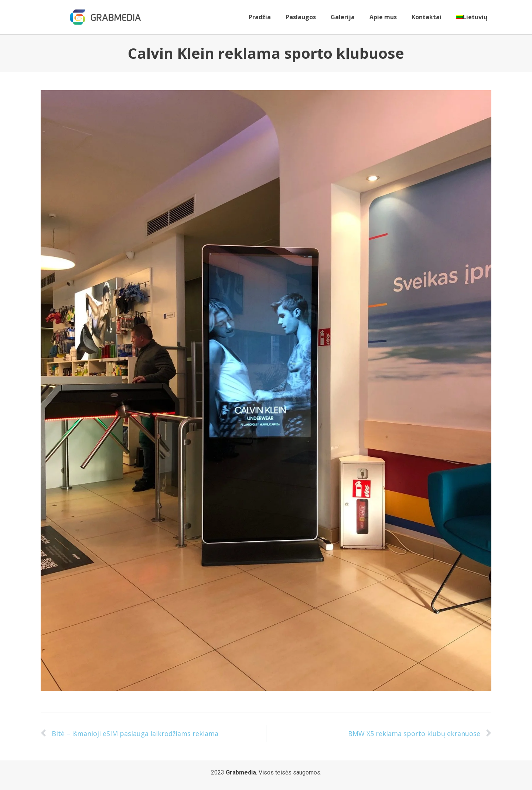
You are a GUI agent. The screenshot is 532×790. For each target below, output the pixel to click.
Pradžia (260, 17)
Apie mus (383, 17)
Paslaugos (301, 17)
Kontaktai (427, 17)
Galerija (343, 17)
